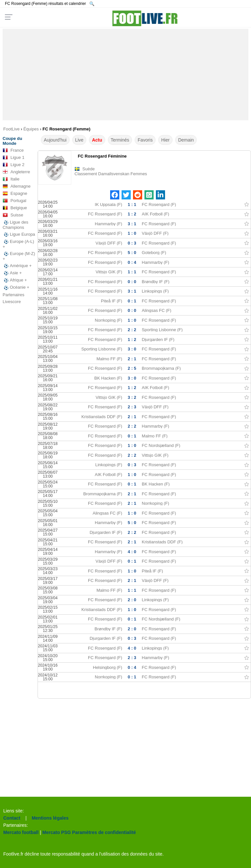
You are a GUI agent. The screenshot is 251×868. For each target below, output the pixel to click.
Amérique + (17, 266)
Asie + (12, 273)
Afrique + (15, 280)
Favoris (145, 140)
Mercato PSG (57, 832)
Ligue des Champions (15, 225)
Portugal (14, 201)
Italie (11, 179)
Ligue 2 (14, 165)
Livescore (12, 302)
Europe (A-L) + (18, 244)
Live (79, 140)
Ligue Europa (19, 234)
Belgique (15, 208)
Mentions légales (50, 818)
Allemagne (17, 186)
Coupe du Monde (12, 141)
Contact (12, 818)
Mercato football (21, 832)
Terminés (120, 140)
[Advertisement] (126, 75)
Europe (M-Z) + (19, 256)
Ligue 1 (14, 158)
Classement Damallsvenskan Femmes (111, 174)
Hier (165, 140)
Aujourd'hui (55, 140)
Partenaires (13, 295)
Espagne (15, 194)
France (13, 150)
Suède (89, 169)
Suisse (13, 215)
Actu (97, 140)
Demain (186, 140)
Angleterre (16, 172)
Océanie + (16, 287)
